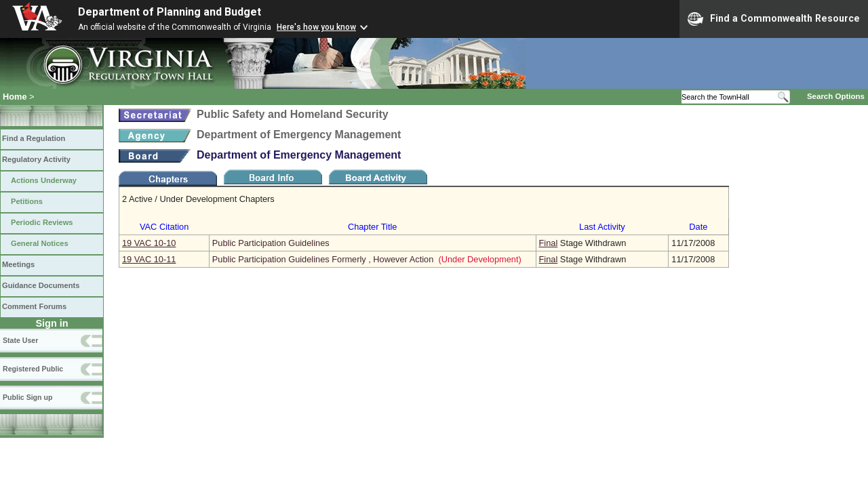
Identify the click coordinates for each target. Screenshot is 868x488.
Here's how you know (316, 27)
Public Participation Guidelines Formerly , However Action (323, 259)
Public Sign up (27, 397)
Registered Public (33, 369)
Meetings (18, 264)
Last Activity (602, 227)
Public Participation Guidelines (271, 243)
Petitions (27, 201)
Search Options (836, 96)
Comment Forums (34, 306)
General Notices (40, 243)
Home (15, 97)
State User (20, 340)
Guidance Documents (41, 285)
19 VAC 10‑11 (149, 259)
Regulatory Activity (36, 159)
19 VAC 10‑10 (149, 243)
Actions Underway (44, 180)
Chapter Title (373, 227)
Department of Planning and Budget (170, 12)
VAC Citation (164, 227)
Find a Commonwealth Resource (774, 19)
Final (549, 243)
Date (698, 227)
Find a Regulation (34, 138)
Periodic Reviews (42, 222)
